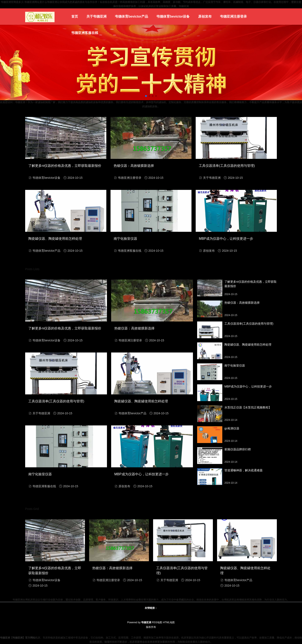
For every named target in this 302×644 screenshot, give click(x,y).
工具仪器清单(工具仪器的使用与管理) (227, 166)
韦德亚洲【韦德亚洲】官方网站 (18, 638)
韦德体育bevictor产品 (131, 16)
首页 (75, 16)
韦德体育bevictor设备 (173, 16)
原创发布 (205, 16)
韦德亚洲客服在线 (85, 33)
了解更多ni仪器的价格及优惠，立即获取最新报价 (65, 166)
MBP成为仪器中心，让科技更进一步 (226, 239)
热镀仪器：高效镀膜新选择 (134, 166)
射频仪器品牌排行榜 (238, 449)
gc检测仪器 (232, 428)
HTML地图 (169, 622)
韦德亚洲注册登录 (233, 16)
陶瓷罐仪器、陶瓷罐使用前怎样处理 (55, 239)
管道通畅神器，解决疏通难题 (243, 470)
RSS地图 (157, 622)
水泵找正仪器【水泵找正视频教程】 (248, 407)
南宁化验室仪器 (125, 239)
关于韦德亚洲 (96, 16)
